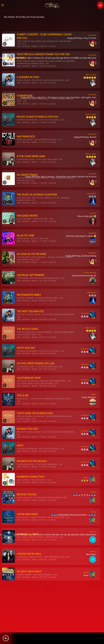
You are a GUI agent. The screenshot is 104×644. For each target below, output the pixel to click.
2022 (19, 221)
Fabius (86, 477)
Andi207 (93, 213)
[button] (3, 5)
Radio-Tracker (91, 75)
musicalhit (92, 35)
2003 (19, 520)
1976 (19, 46)
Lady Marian (91, 193)
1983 (19, 203)
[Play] (6, 638)
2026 (19, 83)
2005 (19, 66)
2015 (19, 482)
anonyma (85, 313)
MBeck (93, 394)
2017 (19, 404)
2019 (19, 142)
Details (34, 46)
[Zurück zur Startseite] (52, 5)
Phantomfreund (90, 273)
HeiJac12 (93, 532)
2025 (19, 262)
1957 (19, 104)
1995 (19, 183)
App (100, 5)
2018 (19, 577)
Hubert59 (92, 233)
